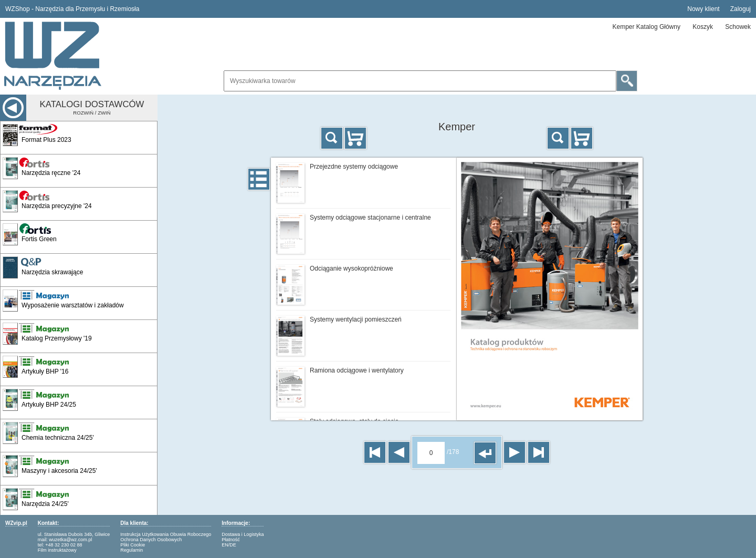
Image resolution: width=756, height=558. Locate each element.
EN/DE (229, 545)
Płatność (231, 540)
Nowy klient (703, 9)
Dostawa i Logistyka (243, 534)
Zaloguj (741, 9)
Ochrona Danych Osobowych (151, 540)
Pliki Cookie (133, 545)
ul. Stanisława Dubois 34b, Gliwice (74, 534)
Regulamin (132, 550)
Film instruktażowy (57, 550)
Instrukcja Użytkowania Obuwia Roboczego (166, 534)
